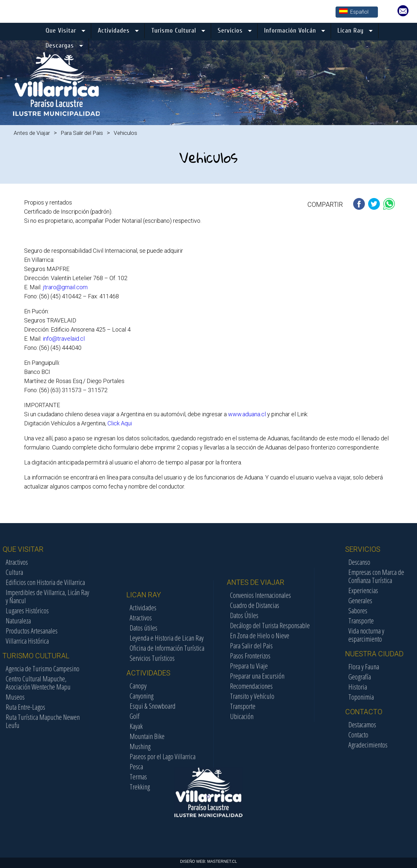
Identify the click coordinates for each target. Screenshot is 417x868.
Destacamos (400, 724)
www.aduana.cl (247, 414)
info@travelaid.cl (64, 339)
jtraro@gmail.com (65, 287)
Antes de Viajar (32, 133)
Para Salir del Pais (82, 133)
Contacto (396, 734)
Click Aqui (120, 423)
